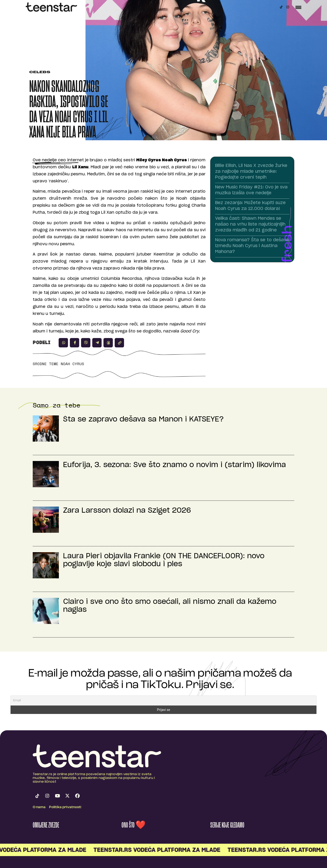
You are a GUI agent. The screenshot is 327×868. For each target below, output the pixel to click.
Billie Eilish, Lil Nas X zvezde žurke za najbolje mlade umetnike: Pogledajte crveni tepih (251, 172)
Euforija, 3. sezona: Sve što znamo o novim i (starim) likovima (174, 465)
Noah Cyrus (72, 364)
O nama (39, 807)
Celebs (40, 72)
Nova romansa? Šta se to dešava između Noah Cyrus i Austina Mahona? (252, 246)
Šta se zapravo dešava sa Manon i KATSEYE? (143, 419)
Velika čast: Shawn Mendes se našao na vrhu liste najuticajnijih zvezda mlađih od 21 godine (250, 224)
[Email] (163, 701)
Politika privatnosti (65, 807)
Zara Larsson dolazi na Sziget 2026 (127, 511)
